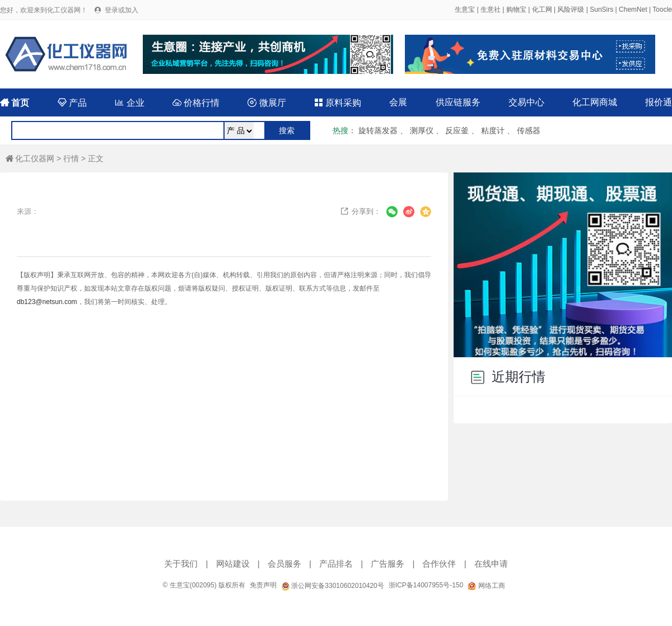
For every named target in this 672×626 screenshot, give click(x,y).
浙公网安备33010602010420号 (333, 586)
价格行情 (196, 103)
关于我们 (181, 564)
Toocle (662, 10)
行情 (71, 158)
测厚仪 (422, 130)
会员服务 (284, 564)
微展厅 (267, 103)
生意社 (491, 10)
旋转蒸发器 (378, 130)
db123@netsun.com (47, 302)
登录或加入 (122, 10)
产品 (72, 103)
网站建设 (233, 564)
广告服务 (388, 564)
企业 (129, 103)
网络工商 (486, 586)
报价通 (659, 102)
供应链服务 (458, 102)
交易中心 (526, 102)
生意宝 (465, 10)
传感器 (529, 130)
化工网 (542, 10)
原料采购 (338, 103)
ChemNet (633, 10)
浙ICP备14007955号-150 (426, 585)
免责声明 (263, 585)
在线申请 (491, 564)
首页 (15, 103)
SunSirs (601, 10)
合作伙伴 (439, 564)
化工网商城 (595, 102)
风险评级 (571, 10)
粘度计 (493, 130)
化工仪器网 (30, 158)
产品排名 (336, 564)
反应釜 (457, 130)
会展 (398, 102)
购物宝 (516, 10)
